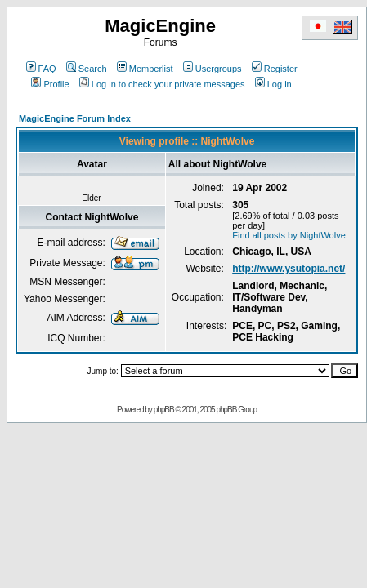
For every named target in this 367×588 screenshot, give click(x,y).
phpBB (164, 410)
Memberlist (145, 69)
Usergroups (213, 69)
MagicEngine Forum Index (75, 118)
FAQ (41, 69)
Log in (273, 84)
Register (275, 69)
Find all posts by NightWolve (289, 235)
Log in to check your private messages (162, 84)
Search (87, 69)
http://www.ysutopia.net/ (289, 269)
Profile (50, 84)
